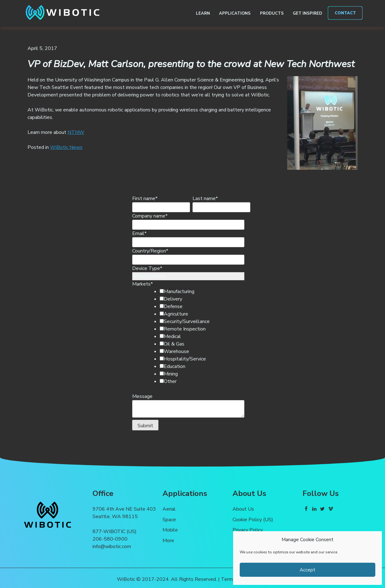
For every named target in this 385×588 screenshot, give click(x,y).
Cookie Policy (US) (253, 520)
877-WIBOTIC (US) (115, 532)
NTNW (76, 132)
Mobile (170, 530)
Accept (307, 570)
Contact (345, 13)
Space (169, 520)
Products (272, 13)
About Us (243, 509)
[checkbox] (199, 336)
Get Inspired (307, 13)
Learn (203, 13)
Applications (235, 13)
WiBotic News (66, 147)
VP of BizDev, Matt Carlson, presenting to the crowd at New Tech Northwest (191, 64)
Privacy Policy (248, 530)
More (168, 541)
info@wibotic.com (112, 546)
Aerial (169, 509)
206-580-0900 (110, 539)
